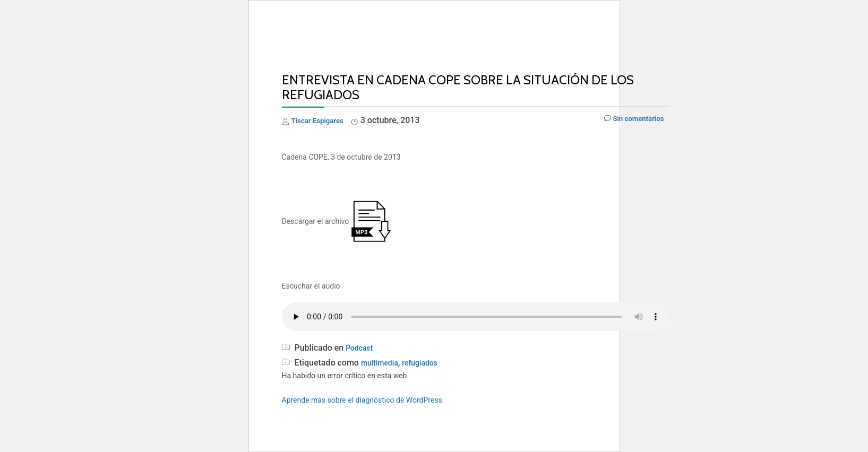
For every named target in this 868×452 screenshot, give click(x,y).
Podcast (361, 348)
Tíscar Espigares (323, 120)
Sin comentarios (628, 121)
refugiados (428, 363)
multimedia (383, 363)
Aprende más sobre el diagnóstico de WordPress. (363, 400)
